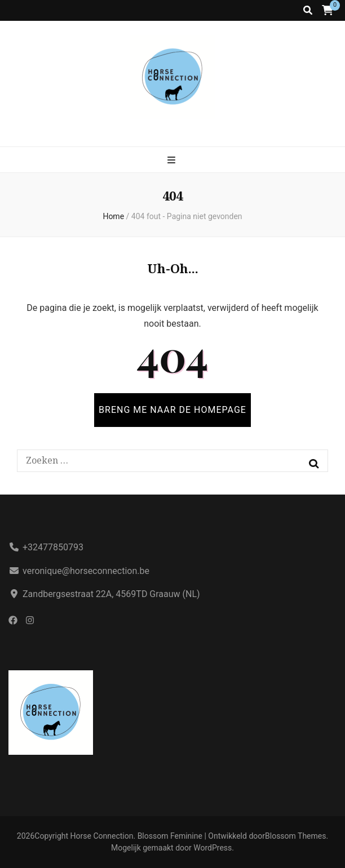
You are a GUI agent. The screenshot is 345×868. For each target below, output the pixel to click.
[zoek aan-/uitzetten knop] (308, 10)
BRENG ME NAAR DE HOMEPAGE (172, 410)
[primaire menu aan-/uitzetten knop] (173, 160)
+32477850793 (53, 547)
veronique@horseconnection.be (86, 571)
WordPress (213, 848)
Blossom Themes (295, 836)
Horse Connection (102, 836)
